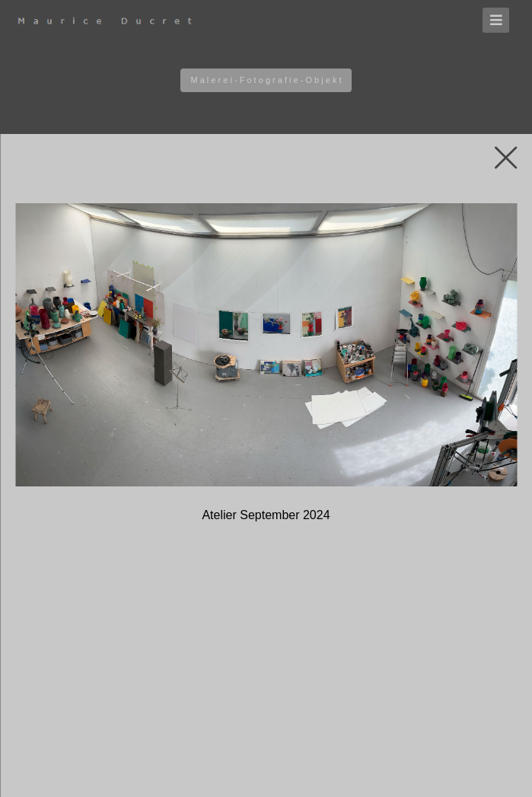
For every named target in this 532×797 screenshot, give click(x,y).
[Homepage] (122, 21)
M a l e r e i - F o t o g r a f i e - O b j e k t (266, 80)
